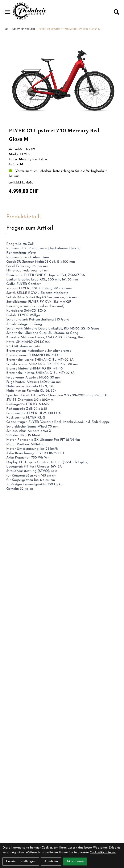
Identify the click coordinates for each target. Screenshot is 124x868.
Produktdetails (24, 217)
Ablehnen (51, 861)
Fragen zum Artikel (30, 228)
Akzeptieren (75, 861)
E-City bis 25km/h (23, 29)
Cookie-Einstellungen (21, 861)
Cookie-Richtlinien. (103, 853)
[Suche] (116, 12)
